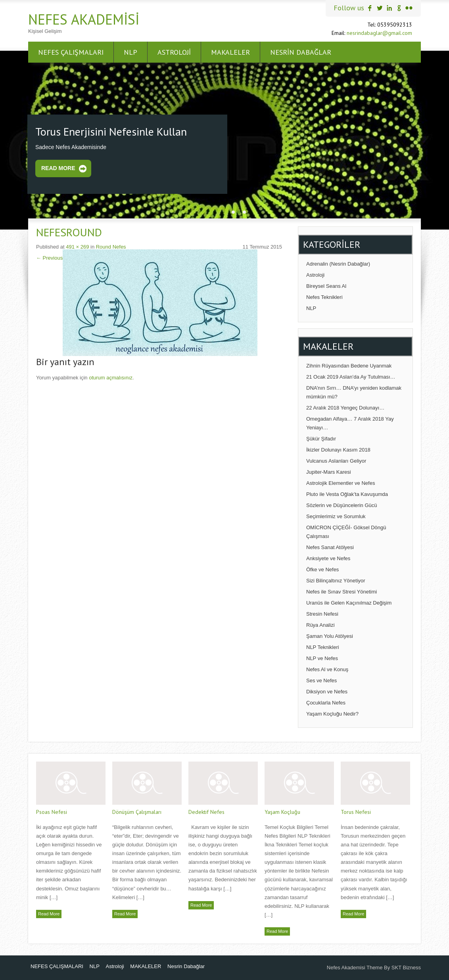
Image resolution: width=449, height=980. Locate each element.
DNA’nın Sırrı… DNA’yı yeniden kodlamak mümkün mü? (354, 392)
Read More (58, 168)
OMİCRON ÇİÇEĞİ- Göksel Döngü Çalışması (346, 532)
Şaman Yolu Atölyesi (330, 636)
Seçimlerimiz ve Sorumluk (336, 516)
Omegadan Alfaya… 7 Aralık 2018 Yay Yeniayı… (350, 423)
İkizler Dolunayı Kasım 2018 (338, 450)
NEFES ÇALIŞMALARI (71, 52)
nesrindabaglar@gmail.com (379, 33)
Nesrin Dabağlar (301, 52)
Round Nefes (111, 247)
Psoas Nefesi (52, 812)
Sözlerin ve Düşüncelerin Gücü (342, 505)
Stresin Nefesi (322, 614)
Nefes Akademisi (84, 19)
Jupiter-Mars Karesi (329, 472)
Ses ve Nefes (321, 680)
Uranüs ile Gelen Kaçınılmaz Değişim (349, 603)
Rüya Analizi (320, 625)
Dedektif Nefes (206, 812)
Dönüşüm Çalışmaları (137, 812)
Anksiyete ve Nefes (328, 558)
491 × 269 (77, 247)
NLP (130, 52)
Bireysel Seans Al (326, 286)
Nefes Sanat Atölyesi (330, 547)
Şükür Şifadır (321, 439)
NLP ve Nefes (322, 658)
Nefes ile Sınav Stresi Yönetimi (342, 592)
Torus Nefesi (356, 812)
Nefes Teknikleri (324, 297)
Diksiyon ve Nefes (327, 692)
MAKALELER (230, 52)
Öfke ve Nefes (322, 569)
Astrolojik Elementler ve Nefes (341, 483)
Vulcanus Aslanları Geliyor (336, 461)
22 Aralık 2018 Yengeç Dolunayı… (345, 408)
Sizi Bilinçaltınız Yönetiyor (336, 581)
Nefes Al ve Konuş (327, 669)
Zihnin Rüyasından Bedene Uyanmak (349, 366)
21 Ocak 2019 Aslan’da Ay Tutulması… (351, 377)
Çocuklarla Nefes (326, 703)
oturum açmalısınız (111, 378)
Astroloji (174, 52)
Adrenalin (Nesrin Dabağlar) (338, 264)
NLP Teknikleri (323, 647)
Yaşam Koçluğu (282, 812)
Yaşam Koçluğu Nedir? (332, 714)
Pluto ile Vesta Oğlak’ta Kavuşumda (347, 494)
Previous (49, 258)
